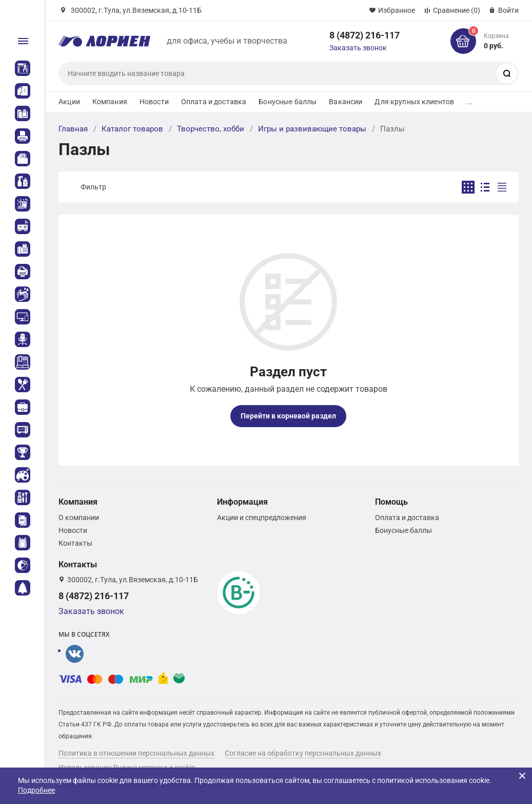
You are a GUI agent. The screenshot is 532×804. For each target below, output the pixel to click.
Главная (73, 129)
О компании (79, 518)
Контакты (75, 543)
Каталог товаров (132, 129)
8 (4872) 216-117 (364, 35)
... (469, 102)
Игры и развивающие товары (312, 129)
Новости (154, 102)
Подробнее (36, 790)
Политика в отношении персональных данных (136, 753)
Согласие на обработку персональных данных (303, 753)
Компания (110, 102)
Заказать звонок (358, 48)
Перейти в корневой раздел (288, 416)
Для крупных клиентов (414, 102)
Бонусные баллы (288, 102)
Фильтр (93, 187)
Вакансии (346, 102)
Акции (69, 102)
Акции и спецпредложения (262, 518)
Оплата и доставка (214, 102)
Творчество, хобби (211, 129)
